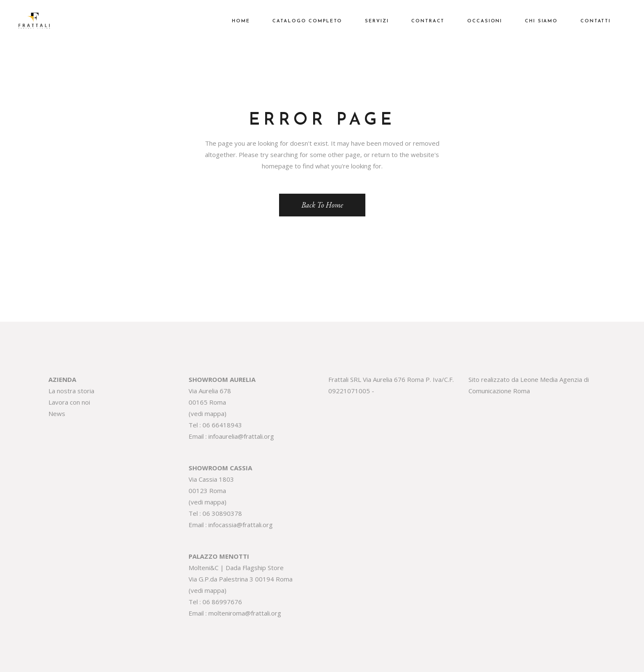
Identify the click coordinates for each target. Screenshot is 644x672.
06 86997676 (222, 602)
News (57, 413)
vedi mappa (208, 413)
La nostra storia (71, 391)
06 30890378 (222, 513)
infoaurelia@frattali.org (241, 436)
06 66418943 (222, 425)
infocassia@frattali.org (241, 525)
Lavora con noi (69, 402)
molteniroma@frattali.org (245, 613)
